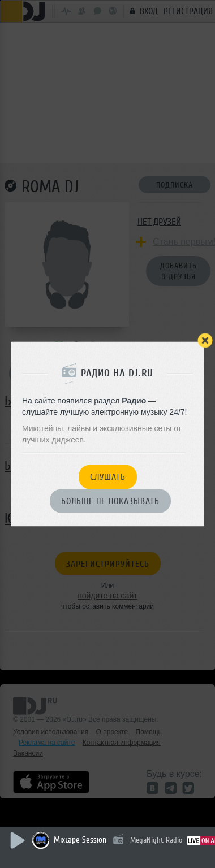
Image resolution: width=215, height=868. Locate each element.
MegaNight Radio (156, 840)
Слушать (108, 478)
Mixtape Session (80, 840)
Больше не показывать (110, 501)
